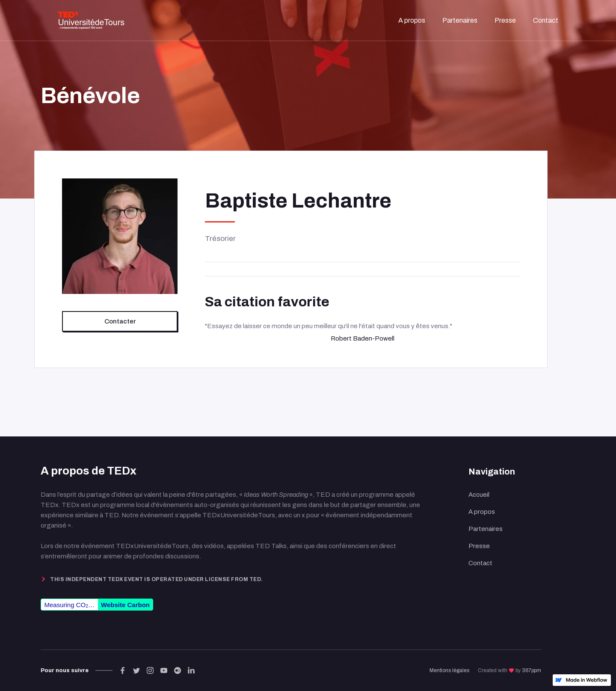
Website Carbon (125, 605)
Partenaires (486, 529)
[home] (91, 20)
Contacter (120, 321)
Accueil (479, 495)
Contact (480, 563)
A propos (482, 512)
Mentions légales (449, 670)
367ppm (532, 670)
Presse (479, 546)
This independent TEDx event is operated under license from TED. (157, 579)
